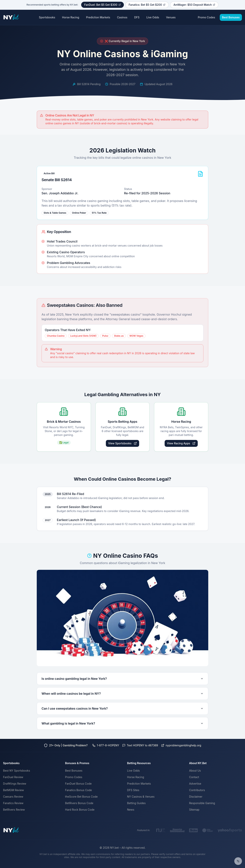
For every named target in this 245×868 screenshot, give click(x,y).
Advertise (195, 784)
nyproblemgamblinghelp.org (181, 745)
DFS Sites (133, 790)
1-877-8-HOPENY (106, 745)
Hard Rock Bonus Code (80, 810)
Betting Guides (136, 803)
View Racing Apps (181, 443)
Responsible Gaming (202, 803)
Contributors (197, 790)
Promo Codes (206, 17)
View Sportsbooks (122, 443)
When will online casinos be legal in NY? (122, 694)
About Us (195, 771)
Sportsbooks (47, 17)
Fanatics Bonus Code (78, 790)
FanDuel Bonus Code (78, 784)
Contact (194, 777)
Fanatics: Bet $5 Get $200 (147, 5)
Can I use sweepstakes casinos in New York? (122, 708)
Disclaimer (196, 797)
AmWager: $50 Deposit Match (194, 5)
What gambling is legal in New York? (122, 723)
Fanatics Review (13, 803)
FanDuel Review (13, 777)
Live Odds (153, 17)
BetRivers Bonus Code (79, 803)
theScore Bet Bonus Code (81, 797)
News (131, 810)
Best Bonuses (231, 17)
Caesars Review (13, 797)
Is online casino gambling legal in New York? (122, 679)
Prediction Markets (98, 17)
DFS (137, 17)
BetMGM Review (13, 790)
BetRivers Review (14, 810)
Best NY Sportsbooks (17, 771)
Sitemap (194, 810)
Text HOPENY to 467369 (140, 745)
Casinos (122, 17)
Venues (171, 17)
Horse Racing (71, 17)
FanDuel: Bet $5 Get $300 (102, 5)
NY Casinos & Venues (141, 797)
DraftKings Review (15, 784)
